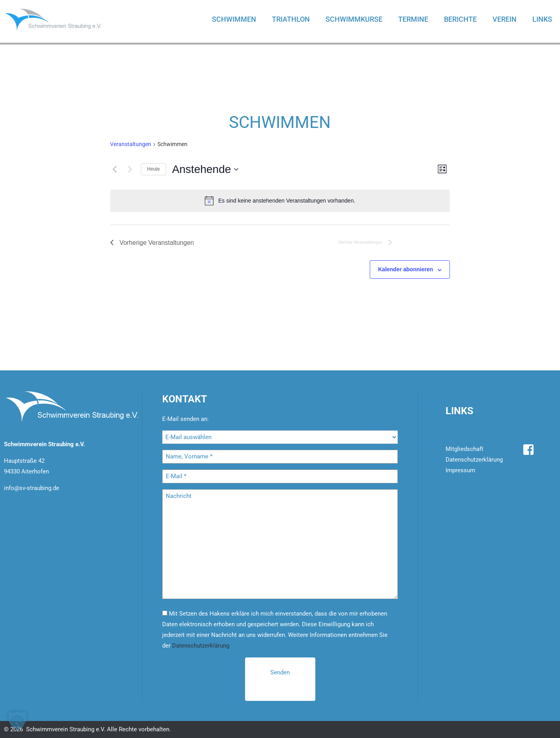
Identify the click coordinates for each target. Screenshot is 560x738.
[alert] (280, 201)
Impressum (460, 470)
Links (542, 19)
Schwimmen (234, 19)
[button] (17, 721)
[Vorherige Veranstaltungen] (115, 169)
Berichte (460, 19)
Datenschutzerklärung (201, 646)
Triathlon (291, 19)
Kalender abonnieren (405, 269)
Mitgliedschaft (464, 449)
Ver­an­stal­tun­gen (131, 144)
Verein (505, 19)
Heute (154, 169)
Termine (413, 19)
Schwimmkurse (354, 19)
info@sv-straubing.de (32, 488)
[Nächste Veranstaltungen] (130, 169)
